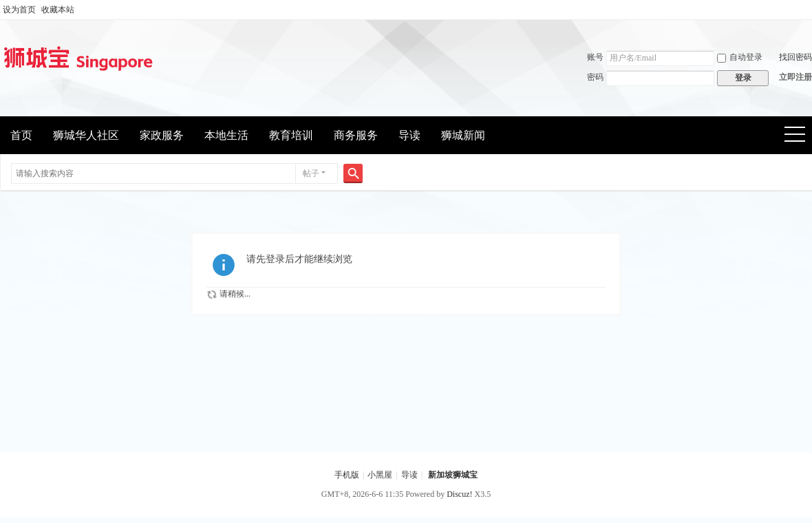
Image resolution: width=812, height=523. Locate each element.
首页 (21, 135)
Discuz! (459, 494)
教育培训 (291, 135)
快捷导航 (799, 136)
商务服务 (356, 135)
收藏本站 (58, 10)
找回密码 (795, 57)
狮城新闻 (463, 135)
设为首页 (19, 10)
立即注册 (795, 77)
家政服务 (162, 135)
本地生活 (226, 135)
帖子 (311, 173)
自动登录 (740, 57)
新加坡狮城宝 (453, 475)
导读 (409, 135)
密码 (595, 77)
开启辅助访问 (809, 10)
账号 (595, 57)
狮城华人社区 (86, 135)
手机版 (347, 475)
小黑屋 (380, 475)
